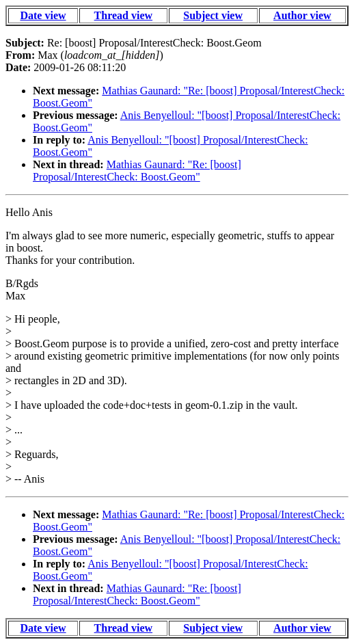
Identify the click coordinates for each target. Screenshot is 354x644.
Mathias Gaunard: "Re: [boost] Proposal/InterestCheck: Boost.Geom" (137, 171)
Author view (302, 15)
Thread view (123, 15)
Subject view (213, 15)
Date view (43, 15)
